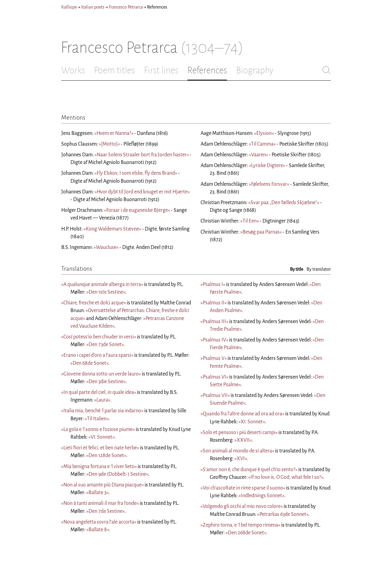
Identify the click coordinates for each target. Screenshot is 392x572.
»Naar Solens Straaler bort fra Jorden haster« (142, 155)
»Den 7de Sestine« (106, 511)
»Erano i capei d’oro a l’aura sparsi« (97, 355)
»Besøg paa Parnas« (261, 232)
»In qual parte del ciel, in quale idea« (99, 392)
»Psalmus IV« (214, 340)
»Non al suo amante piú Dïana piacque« (102, 485)
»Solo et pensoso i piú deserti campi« (239, 433)
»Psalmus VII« (215, 395)
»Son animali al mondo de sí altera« (237, 451)
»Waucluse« (106, 247)
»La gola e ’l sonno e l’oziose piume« (98, 429)
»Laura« (102, 400)
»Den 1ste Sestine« (106, 292)
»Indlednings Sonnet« (261, 496)
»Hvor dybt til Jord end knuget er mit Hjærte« (142, 192)
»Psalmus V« (214, 358)
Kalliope (69, 7)
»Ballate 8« (98, 530)
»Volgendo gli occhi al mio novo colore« (242, 506)
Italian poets (93, 7)
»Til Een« (250, 221)
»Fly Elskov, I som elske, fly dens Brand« (136, 173)
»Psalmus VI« (214, 377)
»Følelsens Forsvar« (269, 184)
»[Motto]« (109, 144)
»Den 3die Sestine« (106, 382)
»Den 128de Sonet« (106, 456)
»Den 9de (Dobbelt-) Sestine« (117, 474)
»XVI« (241, 459)
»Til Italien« (97, 419)
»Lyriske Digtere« (267, 166)
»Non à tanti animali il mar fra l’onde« (100, 503)
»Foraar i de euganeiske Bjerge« (137, 210)
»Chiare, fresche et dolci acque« (94, 303)
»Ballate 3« (97, 493)
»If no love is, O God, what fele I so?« (286, 477)
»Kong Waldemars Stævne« (112, 229)
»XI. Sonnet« (252, 422)
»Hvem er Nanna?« (114, 133)
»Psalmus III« (214, 322)
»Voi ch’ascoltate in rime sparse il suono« (243, 488)
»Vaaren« (258, 155)
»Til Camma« (262, 144)
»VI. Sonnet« (102, 437)
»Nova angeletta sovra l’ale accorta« (99, 522)
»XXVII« (243, 440)
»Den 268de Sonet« (246, 533)
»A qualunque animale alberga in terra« (102, 284)
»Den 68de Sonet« (89, 363)
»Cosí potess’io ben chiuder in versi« (99, 337)
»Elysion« (264, 133)
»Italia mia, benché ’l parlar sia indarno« (102, 411)
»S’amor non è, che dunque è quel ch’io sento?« (249, 470)
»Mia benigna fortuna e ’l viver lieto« (99, 467)
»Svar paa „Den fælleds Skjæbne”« (284, 203)
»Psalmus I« (213, 284)
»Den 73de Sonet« (105, 345)
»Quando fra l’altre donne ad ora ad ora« (242, 414)
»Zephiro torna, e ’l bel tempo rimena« (240, 525)
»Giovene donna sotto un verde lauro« (101, 374)
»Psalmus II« (214, 303)
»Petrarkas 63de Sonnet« (283, 514)
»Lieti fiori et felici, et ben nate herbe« (100, 448)
